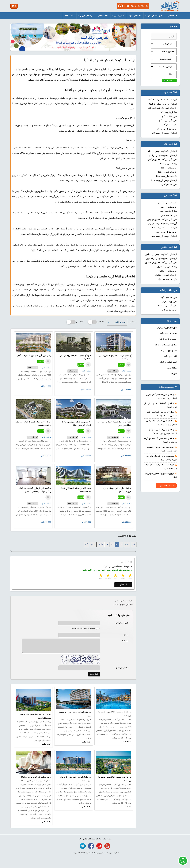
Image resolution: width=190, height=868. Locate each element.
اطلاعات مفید (102, 16)
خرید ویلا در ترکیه (169, 302)
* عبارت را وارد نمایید (122, 668)
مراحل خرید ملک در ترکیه (166, 345)
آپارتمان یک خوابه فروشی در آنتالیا (162, 151)
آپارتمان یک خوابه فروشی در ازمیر (162, 224)
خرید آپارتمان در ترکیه (167, 306)
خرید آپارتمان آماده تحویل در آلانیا (162, 108)
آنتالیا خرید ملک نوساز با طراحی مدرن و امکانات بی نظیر (115, 424)
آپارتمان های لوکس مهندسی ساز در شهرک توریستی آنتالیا (76, 424)
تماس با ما (69, 16)
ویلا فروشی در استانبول (167, 267)
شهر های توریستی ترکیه (167, 328)
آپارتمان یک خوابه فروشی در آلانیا (162, 100)
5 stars (100, 576)
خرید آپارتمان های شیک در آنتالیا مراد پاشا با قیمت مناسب (33, 424)
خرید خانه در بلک (169, 310)
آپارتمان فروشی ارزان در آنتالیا (164, 181)
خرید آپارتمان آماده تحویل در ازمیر (162, 220)
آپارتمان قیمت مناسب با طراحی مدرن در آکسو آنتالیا (114, 357)
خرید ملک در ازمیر (169, 207)
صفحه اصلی (172, 16)
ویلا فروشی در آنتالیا (168, 164)
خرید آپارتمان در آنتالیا (167, 172)
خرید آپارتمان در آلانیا (168, 121)
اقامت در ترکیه (135, 16)
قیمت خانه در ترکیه (168, 333)
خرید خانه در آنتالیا (169, 185)
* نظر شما (124, 641)
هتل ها (174, 374)
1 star (130, 576)
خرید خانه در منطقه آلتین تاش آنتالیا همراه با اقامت (76, 490)
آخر (86, 544)
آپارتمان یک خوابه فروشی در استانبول (161, 254)
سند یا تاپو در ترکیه (169, 351)
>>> (101, 544)
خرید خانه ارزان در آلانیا (167, 129)
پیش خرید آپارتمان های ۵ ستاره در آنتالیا (34, 356)
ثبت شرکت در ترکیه (168, 362)
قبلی (127, 544)
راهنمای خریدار (85, 16)
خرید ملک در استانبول (167, 271)
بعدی (93, 544)
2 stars (123, 576)
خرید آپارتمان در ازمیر (167, 203)
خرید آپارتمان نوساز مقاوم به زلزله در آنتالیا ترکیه (76, 357)
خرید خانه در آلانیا (169, 125)
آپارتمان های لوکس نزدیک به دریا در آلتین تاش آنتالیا (116, 490)
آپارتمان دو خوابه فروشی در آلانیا (163, 104)
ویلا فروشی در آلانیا (169, 112)
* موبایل (125, 635)
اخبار (89, 839)
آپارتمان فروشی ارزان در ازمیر (164, 236)
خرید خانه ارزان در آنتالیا (166, 176)
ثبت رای (123, 585)
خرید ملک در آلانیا (169, 117)
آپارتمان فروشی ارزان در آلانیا (164, 133)
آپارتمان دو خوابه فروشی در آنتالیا (163, 156)
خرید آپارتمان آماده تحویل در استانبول (161, 263)
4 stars (108, 576)
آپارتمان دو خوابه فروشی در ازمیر (163, 228)
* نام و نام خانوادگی (121, 623)
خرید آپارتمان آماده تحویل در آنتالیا (162, 160)
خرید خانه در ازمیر (169, 215)
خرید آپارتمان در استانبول (166, 275)
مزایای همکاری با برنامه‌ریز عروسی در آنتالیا (36, 777)
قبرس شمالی (118, 16)
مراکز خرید (172, 368)
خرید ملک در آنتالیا (169, 168)
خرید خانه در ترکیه (154, 16)
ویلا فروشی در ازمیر (168, 211)
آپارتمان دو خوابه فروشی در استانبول (161, 259)
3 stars (115, 576)
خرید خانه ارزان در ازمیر (166, 232)
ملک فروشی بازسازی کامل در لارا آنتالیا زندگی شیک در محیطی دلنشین (35, 490)
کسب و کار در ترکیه (168, 339)
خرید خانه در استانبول (168, 279)
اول (134, 544)
